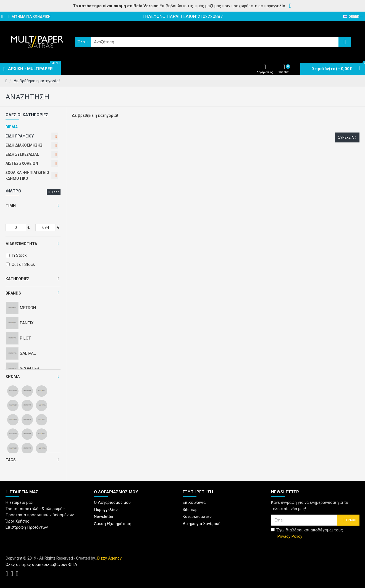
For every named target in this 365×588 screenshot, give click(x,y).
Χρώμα (13, 377)
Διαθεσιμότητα (21, 244)
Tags (11, 460)
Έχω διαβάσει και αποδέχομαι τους (307, 533)
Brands (13, 293)
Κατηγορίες (17, 279)
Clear (55, 192)
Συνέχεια (346, 137)
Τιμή (11, 206)
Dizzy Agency (109, 558)
